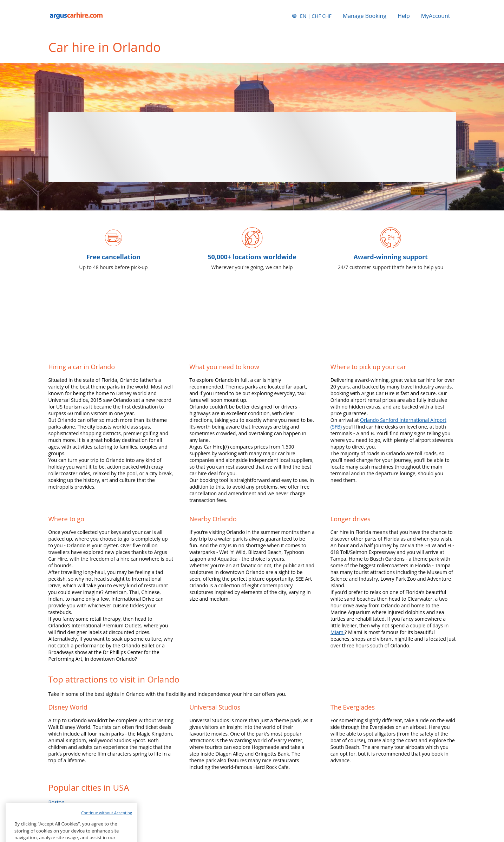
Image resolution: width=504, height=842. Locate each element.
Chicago (57, 815)
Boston (57, 802)
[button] (312, 16)
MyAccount (436, 16)
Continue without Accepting (107, 827)
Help (404, 16)
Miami (338, 632)
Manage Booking (365, 16)
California (59, 809)
